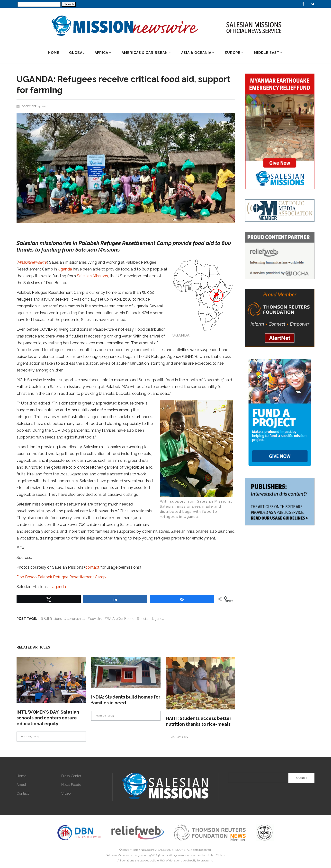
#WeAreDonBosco (120, 619)
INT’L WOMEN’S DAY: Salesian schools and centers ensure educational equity (48, 718)
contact (92, 567)
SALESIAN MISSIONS (171, 850)
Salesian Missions (92, 276)
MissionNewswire (32, 262)
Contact (23, 793)
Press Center (71, 776)
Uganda (65, 269)
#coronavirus (75, 619)
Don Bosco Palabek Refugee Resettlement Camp (61, 577)
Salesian (143, 619)
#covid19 (95, 619)
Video (66, 793)
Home (21, 776)
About (21, 785)
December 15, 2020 (35, 106)
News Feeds (71, 785)
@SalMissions (51, 619)
